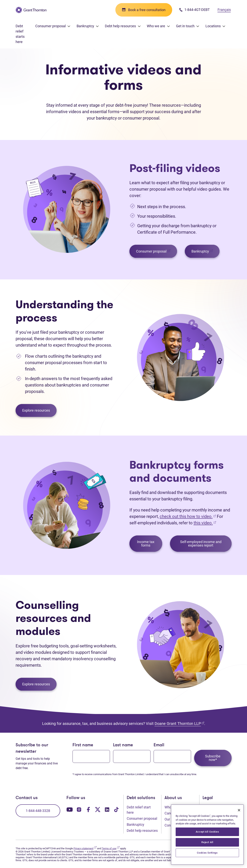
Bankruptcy (205, 251)
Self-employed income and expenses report (201, 544)
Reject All (207, 842)
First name (83, 745)
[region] (207, 835)
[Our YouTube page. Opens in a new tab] (70, 809)
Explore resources (36, 410)
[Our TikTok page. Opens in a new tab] (116, 809)
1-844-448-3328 (38, 811)
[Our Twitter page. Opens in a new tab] (98, 809)
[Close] (239, 810)
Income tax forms (146, 544)
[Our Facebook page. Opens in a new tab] (88, 809)
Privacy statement (85, 848)
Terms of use (111, 848)
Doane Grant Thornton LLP (179, 723)
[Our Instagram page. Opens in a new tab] (79, 809)
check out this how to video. (188, 516)
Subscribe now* (213, 758)
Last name (123, 745)
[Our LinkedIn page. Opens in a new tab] (107, 809)
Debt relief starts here (20, 34)
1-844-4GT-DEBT (194, 10)
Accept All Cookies (207, 832)
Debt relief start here (139, 810)
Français (224, 10)
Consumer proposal (157, 251)
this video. (203, 523)
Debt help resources (142, 831)
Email (159, 745)
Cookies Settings (207, 853)
